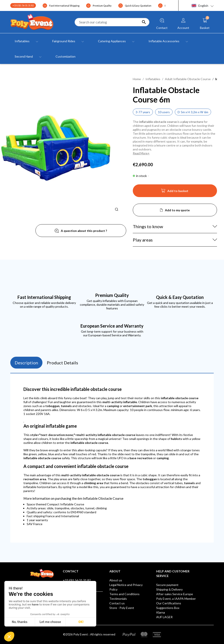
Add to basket (175, 192)
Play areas (143, 240)
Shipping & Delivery (169, 589)
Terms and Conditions (124, 594)
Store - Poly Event (122, 608)
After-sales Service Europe (175, 594)
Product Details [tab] (62, 363)
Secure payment (167, 585)
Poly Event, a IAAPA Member (176, 599)
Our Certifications (169, 603)
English (200, 6)
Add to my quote (177, 210)
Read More (140, 153)
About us (116, 580)
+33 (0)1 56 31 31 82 (23, 5)
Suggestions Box (168, 608)
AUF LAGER (164, 617)
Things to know (148, 226)
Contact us (117, 603)
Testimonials (118, 599)
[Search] (112, 22)
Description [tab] (26, 363)
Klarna (161, 612)
